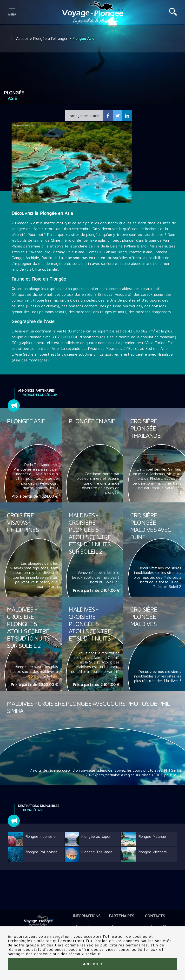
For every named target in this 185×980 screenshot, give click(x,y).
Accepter (92, 964)
